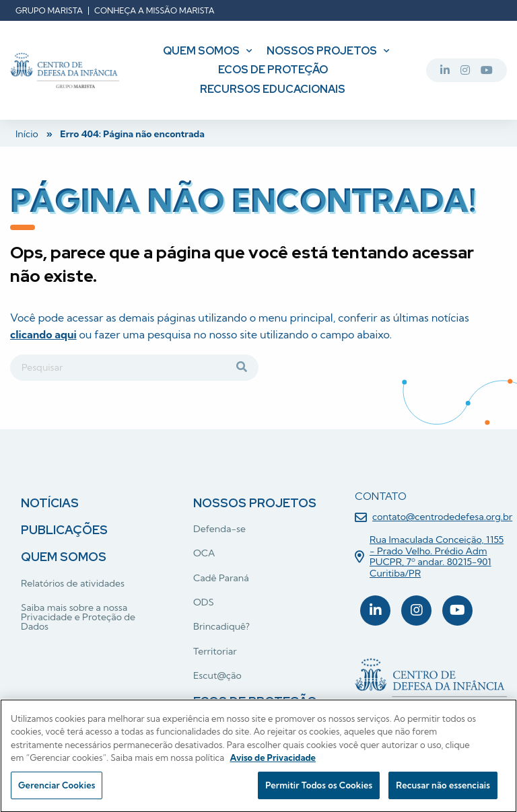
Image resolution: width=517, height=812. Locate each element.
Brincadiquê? (221, 626)
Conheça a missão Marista (154, 11)
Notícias (50, 503)
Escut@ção (217, 675)
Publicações (64, 530)
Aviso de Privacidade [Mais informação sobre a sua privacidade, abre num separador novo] (273, 761)
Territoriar (215, 651)
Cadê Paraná (221, 578)
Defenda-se (219, 529)
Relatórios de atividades (73, 583)
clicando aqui (43, 334)
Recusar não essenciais (443, 788)
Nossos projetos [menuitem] (322, 51)
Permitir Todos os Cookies (319, 788)
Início (27, 134)
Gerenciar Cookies (57, 788)
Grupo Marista (49, 11)
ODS (204, 602)
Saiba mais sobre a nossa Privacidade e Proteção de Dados (78, 617)
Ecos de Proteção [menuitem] (273, 70)
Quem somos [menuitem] (201, 51)
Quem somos (64, 557)
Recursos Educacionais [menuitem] (273, 89)
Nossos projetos (255, 503)
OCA (204, 553)
